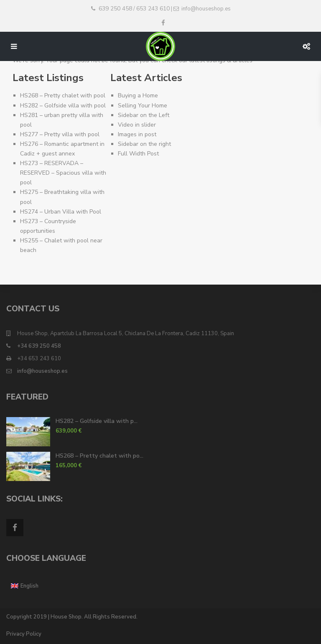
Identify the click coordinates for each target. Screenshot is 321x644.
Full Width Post (138, 154)
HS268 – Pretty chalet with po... (99, 456)
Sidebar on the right (144, 144)
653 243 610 (153, 9)
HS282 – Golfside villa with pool (63, 106)
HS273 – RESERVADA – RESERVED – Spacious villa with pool (63, 173)
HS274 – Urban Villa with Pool (61, 212)
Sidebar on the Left (144, 115)
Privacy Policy (24, 634)
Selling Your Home (143, 106)
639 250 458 (115, 9)
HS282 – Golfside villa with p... (97, 421)
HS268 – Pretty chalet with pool (63, 95)
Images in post (137, 134)
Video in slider (137, 125)
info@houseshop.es (42, 371)
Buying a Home (138, 95)
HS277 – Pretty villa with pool (60, 134)
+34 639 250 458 (39, 346)
